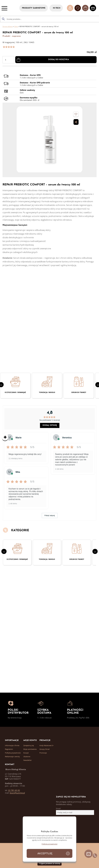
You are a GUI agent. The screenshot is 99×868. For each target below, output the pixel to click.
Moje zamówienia (30, 749)
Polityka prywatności (13, 753)
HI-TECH (57, 8)
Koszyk (26, 753)
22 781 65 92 (14, 790)
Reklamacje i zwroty (12, 756)
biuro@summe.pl (17, 793)
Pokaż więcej (50, 515)
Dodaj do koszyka (59, 60)
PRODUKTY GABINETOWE (34, 8)
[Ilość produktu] (8, 60)
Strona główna (8, 26)
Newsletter (27, 760)
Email (58, 809)
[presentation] (4, 551)
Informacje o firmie (12, 745)
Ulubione (27, 756)
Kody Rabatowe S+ (47, 745)
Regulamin (9, 749)
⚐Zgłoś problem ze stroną (49, 863)
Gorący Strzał (44, 749)
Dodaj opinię (50, 425)
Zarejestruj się (29, 745)
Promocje (43, 753)
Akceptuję (45, 853)
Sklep (16, 26)
